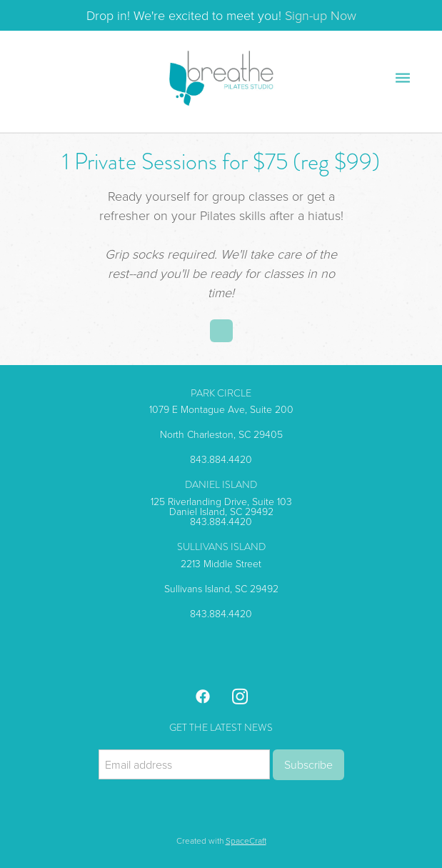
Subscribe (308, 764)
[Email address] (184, 764)
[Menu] (403, 78)
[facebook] (203, 696)
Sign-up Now (321, 15)
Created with (221, 840)
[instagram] (240, 696)
